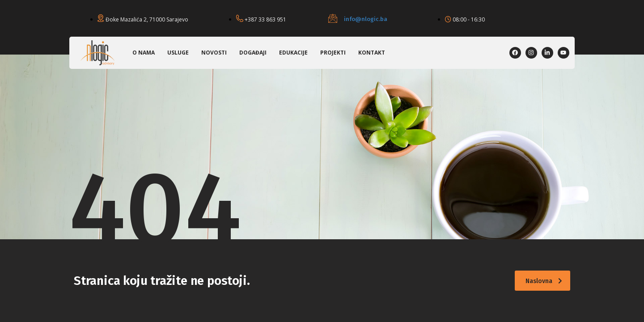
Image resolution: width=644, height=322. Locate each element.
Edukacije (293, 53)
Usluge (178, 53)
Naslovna (544, 281)
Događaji (253, 53)
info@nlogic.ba (366, 19)
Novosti (214, 53)
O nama (144, 53)
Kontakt (372, 53)
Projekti (333, 53)
